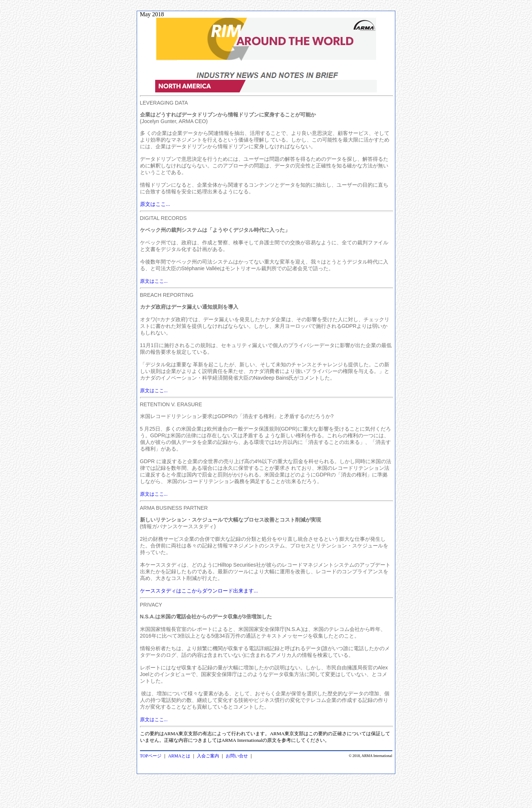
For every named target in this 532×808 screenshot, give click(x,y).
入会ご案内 (208, 756)
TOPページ (151, 756)
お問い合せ (237, 756)
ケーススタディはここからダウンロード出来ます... (199, 591)
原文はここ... (154, 281)
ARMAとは (179, 756)
